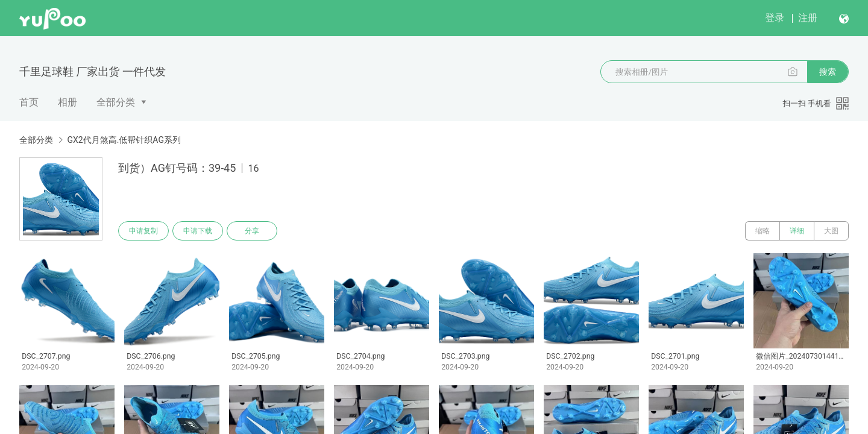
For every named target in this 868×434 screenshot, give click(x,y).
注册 (808, 18)
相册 (68, 102)
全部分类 (116, 102)
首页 (29, 102)
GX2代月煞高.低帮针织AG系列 (124, 140)
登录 (775, 18)
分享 (252, 231)
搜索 (828, 72)
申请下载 (198, 231)
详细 (797, 231)
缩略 (763, 231)
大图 (831, 231)
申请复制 (143, 231)
